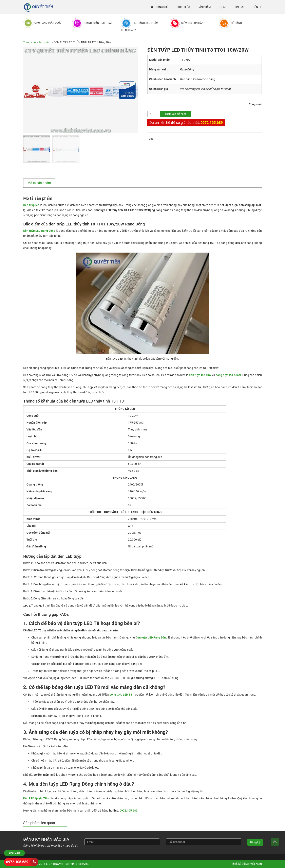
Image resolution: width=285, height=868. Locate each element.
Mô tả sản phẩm (39, 183)
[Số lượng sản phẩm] (151, 114)
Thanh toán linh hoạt (98, 23)
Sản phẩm (204, 7)
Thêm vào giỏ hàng (176, 114)
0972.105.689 (212, 123)
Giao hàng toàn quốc (48, 23)
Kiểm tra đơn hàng (193, 23)
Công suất (255, 104)
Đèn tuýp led (31, 205)
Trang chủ (161, 7)
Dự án (223, 7)
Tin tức (239, 7)
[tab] (41, 183)
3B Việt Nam (254, 864)
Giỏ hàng (236, 23)
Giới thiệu (183, 7)
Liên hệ (257, 7)
